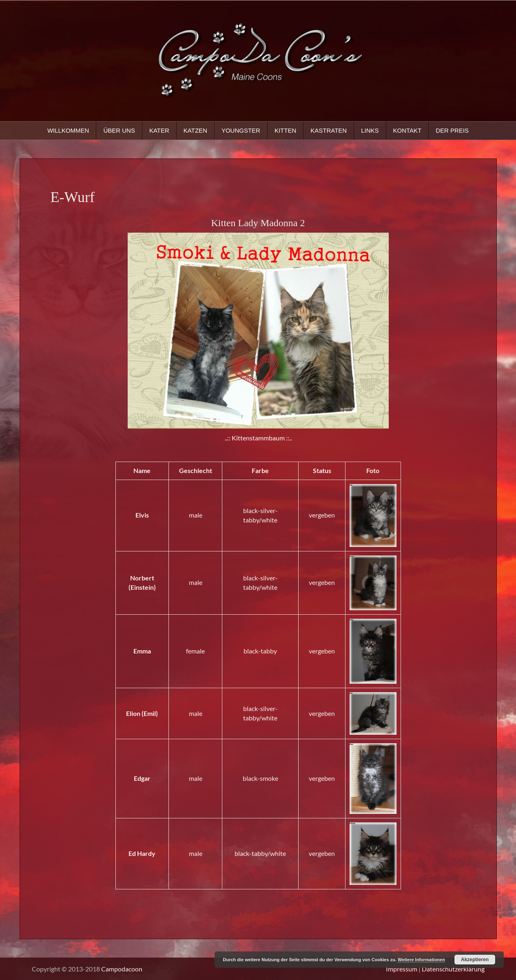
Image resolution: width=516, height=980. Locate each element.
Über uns (119, 130)
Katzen (195, 130)
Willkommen (68, 130)
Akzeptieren (475, 960)
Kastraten (329, 130)
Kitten (285, 130)
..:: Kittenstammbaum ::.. (258, 438)
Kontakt (407, 130)
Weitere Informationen (421, 960)
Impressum (402, 969)
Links (370, 130)
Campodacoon (122, 969)
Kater (159, 130)
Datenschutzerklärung (453, 969)
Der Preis (452, 130)
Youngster (241, 130)
